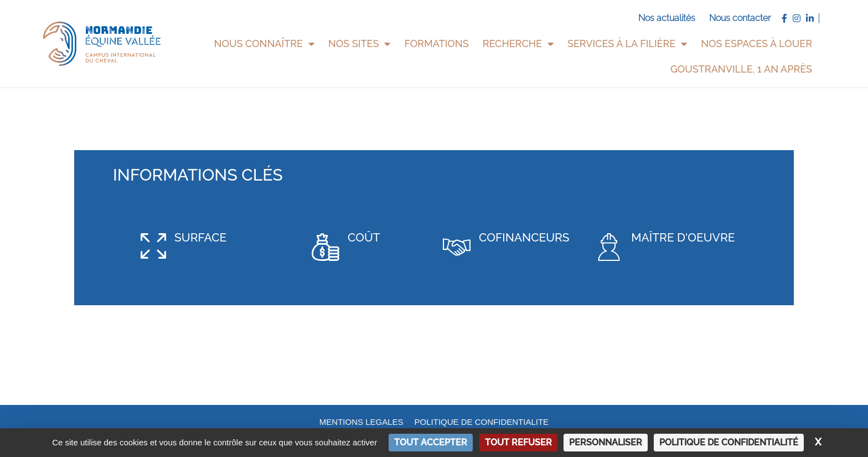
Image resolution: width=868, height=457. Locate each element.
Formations (436, 43)
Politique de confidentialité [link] (729, 442)
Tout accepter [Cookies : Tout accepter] (431, 442)
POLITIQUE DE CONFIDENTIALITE (482, 421)
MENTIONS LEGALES (361, 421)
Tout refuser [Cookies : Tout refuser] (518, 442)
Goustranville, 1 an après (741, 69)
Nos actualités (667, 18)
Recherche (518, 44)
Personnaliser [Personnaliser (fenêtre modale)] (606, 442)
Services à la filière (627, 44)
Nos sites (359, 44)
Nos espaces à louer (756, 43)
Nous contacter (740, 18)
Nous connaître (264, 44)
